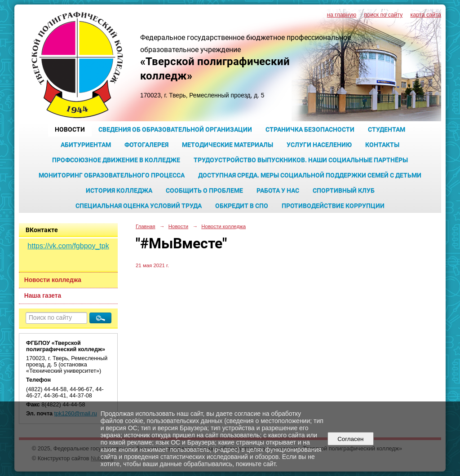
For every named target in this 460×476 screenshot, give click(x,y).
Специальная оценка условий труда (139, 206)
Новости (70, 129)
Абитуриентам (86, 145)
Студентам (387, 129)
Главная (146, 226)
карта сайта (426, 15)
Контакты (382, 145)
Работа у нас (278, 190)
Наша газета (43, 296)
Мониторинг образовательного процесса (112, 175)
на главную (342, 15)
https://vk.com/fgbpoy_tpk (68, 246)
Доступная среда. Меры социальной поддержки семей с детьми (310, 175)
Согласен (351, 439)
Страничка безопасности (310, 129)
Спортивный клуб (344, 190)
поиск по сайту (383, 15)
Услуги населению (319, 145)
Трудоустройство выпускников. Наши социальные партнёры (301, 160)
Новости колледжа (53, 280)
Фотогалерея (146, 145)
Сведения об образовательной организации (175, 129)
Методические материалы (228, 145)
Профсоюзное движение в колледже (116, 160)
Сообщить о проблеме (204, 190)
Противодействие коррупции (333, 206)
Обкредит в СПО (242, 206)
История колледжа (119, 190)
